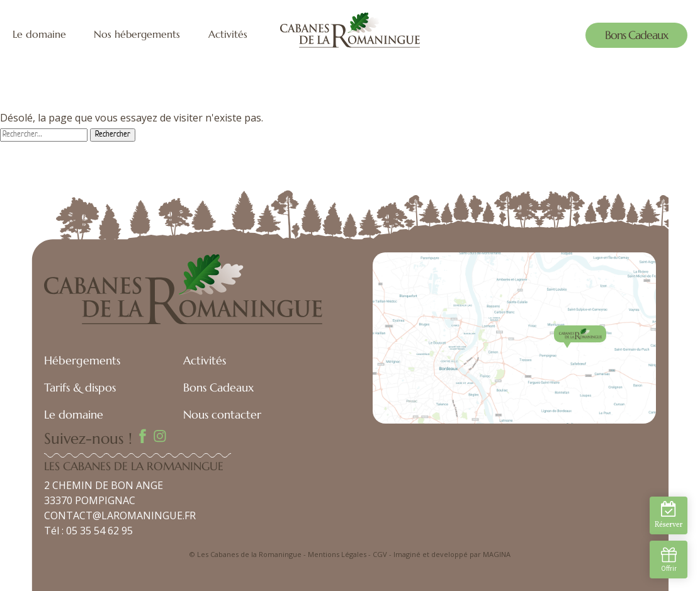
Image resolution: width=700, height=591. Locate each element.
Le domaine (39, 34)
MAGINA (497, 554)
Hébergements (82, 360)
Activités (228, 34)
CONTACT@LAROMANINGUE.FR (120, 515)
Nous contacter (222, 414)
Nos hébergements (137, 34)
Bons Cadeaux (636, 35)
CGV (380, 554)
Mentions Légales (337, 554)
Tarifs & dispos (80, 387)
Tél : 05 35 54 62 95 (88, 531)
